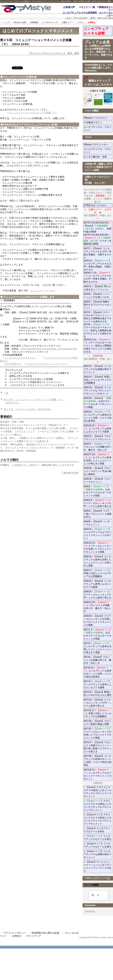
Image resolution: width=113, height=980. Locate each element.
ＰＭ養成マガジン (98, 122)
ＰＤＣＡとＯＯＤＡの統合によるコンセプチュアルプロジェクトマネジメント (97, 805)
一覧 (6, 393)
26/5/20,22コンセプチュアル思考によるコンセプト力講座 (97, 429)
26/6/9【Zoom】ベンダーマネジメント (98, 523)
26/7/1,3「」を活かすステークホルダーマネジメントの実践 (98, 634)
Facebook (90, 911)
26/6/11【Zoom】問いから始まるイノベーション (97, 288)
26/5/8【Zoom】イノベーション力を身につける (97, 296)
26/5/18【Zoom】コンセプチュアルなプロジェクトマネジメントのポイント (97, 390)
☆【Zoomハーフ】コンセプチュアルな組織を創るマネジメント (97, 854)
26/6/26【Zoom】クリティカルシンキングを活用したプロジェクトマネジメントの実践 (97, 620)
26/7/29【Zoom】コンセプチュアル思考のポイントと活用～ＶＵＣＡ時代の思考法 (97, 761)
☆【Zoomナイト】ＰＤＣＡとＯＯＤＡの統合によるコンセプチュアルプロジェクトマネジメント (97, 819)
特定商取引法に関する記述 (45, 933)
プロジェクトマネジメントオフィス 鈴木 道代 (54, 53)
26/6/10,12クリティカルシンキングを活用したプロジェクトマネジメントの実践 (97, 547)
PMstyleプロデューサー (98, 145)
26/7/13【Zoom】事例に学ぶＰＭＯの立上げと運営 (97, 694)
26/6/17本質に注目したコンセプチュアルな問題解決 (97, 573)
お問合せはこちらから (95, 205)
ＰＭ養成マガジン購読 (23, 465)
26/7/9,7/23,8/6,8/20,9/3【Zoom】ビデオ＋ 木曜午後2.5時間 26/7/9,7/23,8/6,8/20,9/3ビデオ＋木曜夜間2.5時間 (97, 233)
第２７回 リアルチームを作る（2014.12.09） (28, 409)
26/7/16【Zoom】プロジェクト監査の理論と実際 (97, 723)
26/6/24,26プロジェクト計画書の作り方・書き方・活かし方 (97, 607)
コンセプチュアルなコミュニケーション (46, 364)
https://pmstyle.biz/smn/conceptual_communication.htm (49, 349)
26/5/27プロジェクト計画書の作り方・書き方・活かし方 (97, 447)
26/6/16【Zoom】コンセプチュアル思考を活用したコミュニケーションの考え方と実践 (97, 561)
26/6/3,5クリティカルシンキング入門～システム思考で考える (98, 503)
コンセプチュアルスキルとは (20, 358)
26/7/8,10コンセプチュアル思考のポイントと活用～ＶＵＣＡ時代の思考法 (97, 672)
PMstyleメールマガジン (98, 118)
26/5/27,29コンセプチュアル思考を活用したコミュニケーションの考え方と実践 (97, 459)
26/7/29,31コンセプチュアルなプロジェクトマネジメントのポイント (97, 774)
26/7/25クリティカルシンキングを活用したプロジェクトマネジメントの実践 (97, 733)
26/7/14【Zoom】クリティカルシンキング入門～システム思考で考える (97, 703)
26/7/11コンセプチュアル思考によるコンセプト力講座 (97, 684)
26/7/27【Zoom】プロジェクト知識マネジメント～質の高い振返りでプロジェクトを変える (97, 747)
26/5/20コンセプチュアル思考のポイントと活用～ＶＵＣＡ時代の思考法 (97, 416)
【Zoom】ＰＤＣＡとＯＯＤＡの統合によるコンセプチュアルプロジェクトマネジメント (97, 792)
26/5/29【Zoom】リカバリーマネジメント (98, 480)
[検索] (98, 895)
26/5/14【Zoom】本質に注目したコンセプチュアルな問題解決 (97, 380)
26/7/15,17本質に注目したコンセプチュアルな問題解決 (97, 713)
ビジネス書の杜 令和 (98, 157)
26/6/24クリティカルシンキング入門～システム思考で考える (97, 595)
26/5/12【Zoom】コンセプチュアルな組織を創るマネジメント (97, 369)
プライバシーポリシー (15, 933)
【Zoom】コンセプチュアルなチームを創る (97, 830)
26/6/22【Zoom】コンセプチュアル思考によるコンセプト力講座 (97, 584)
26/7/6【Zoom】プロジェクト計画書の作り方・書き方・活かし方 (97, 660)
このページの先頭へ (70, 473)
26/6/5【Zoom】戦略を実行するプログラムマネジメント (97, 305)
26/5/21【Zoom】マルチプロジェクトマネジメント (97, 438)
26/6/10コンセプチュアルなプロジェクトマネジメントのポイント (97, 534)
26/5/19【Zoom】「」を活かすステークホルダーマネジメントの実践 (97, 403)
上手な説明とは (13, 364)
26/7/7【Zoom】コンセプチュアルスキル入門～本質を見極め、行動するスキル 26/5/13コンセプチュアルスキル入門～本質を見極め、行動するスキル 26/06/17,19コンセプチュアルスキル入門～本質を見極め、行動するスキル (97, 265)
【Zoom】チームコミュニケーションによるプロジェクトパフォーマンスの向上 (97, 866)
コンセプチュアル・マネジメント (97, 129)
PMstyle (25, 8)
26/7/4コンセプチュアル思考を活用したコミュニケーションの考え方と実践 (97, 648)
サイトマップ (34, 936)
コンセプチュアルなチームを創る (97, 837)
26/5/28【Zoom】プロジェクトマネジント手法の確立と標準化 (97, 471)
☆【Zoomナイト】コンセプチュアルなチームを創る (97, 845)
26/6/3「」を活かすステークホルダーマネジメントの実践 (97, 491)
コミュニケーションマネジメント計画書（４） (33, 113)
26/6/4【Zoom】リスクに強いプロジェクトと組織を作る (97, 514)
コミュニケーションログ (43, 291)
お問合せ (17, 936)
